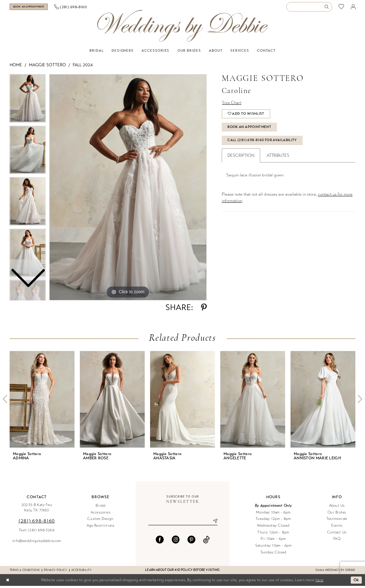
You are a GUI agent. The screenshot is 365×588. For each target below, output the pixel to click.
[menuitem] (36, 8)
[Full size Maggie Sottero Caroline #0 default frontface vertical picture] (128, 190)
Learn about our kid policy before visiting (182, 572)
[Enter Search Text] (309, 8)
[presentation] (42, 401)
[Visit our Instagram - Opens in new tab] (176, 542)
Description (241, 158)
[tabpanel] (128, 190)
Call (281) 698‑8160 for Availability (262, 143)
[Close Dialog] (8, 582)
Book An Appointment (249, 129)
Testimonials (337, 521)
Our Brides (337, 514)
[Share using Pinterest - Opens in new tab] (204, 310)
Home (16, 67)
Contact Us (337, 534)
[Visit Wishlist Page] (341, 8)
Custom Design (100, 521)
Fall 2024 (83, 67)
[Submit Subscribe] (212, 523)
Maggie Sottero (47, 67)
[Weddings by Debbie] (182, 28)
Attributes (278, 158)
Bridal (100, 508)
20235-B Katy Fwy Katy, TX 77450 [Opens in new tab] (37, 510)
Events (337, 528)
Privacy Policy (55, 572)
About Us (337, 508)
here (319, 582)
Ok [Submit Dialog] (356, 582)
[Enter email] (183, 523)
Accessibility (81, 572)
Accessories (101, 514)
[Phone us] (85, 8)
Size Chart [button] (232, 105)
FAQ (337, 541)
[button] (353, 8)
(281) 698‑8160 (37, 523)
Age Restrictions (101, 528)
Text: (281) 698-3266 (37, 532)
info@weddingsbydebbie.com (37, 543)
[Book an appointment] (36, 8)
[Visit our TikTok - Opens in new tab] (206, 542)
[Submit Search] (328, 8)
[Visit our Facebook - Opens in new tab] (160, 542)
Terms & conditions (25, 572)
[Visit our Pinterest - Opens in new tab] (191, 542)
